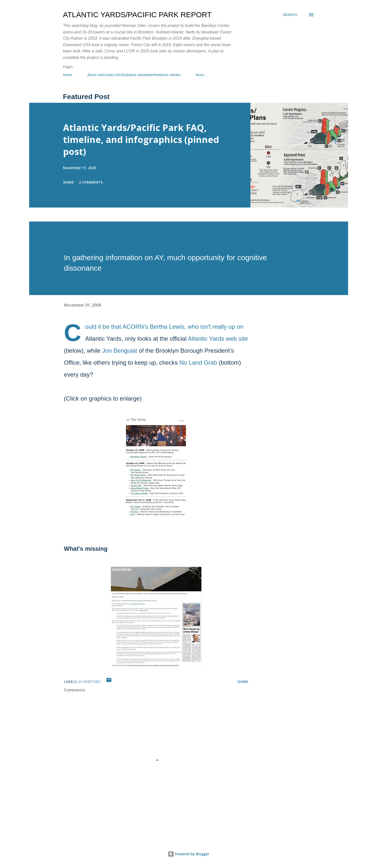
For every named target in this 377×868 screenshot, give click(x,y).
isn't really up (218, 327)
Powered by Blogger (189, 854)
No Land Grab (198, 363)
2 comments (91, 182)
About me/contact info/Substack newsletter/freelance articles (134, 75)
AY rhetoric (90, 682)
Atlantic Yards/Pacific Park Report (137, 15)
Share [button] (69, 182)
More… (202, 75)
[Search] (290, 15)
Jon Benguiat (120, 351)
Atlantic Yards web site (218, 339)
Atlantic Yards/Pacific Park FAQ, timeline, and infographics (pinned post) (141, 140)
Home (68, 75)
